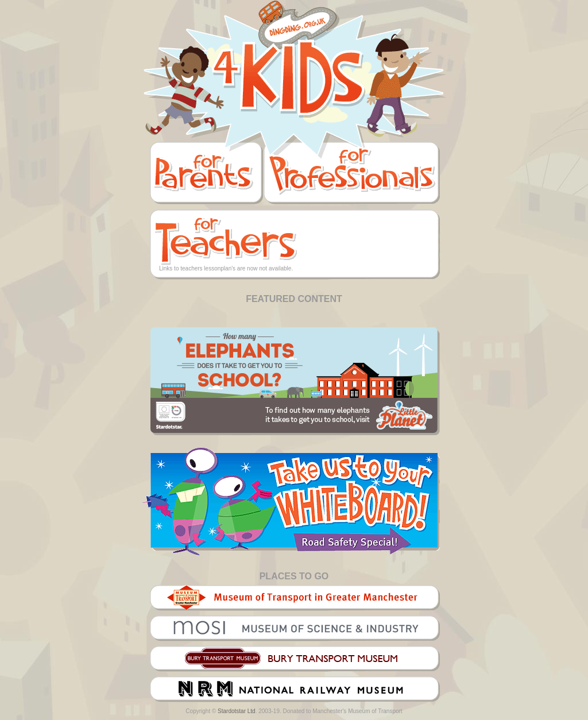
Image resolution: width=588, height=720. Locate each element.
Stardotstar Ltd (237, 711)
